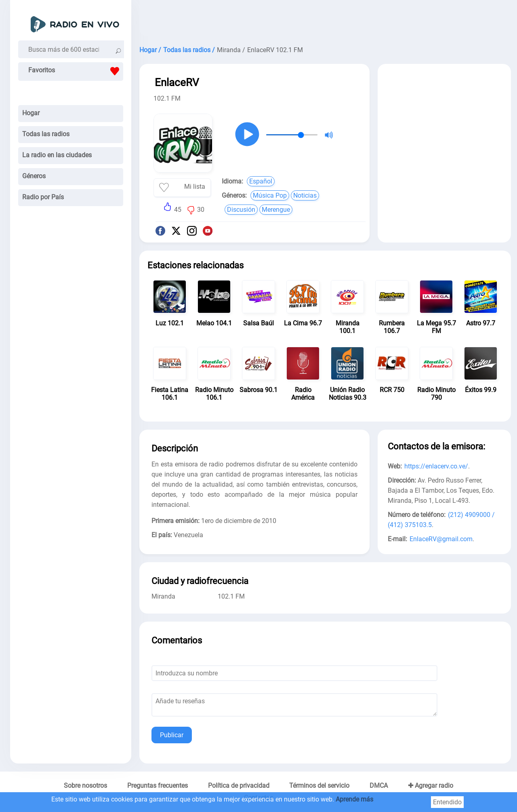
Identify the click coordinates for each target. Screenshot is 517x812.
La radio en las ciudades (57, 155)
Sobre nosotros (85, 786)
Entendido (447, 802)
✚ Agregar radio (431, 786)
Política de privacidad (239, 786)
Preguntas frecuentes (158, 786)
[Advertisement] (325, 20)
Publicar (172, 735)
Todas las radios (46, 134)
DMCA (379, 786)
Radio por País (43, 197)
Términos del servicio (319, 786)
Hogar (31, 113)
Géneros (34, 176)
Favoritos (76, 71)
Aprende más (354, 799)
